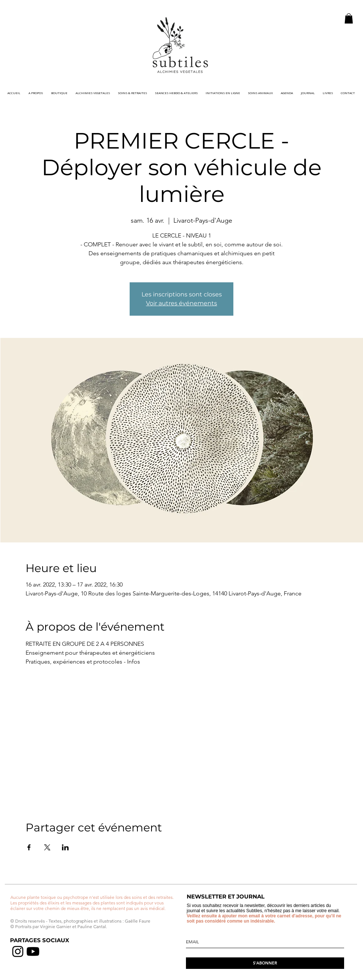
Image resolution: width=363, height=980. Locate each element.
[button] (349, 18)
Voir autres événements (181, 303)
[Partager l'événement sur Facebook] (29, 847)
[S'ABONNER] (265, 963)
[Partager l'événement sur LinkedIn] (65, 847)
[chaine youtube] (33, 951)
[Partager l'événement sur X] (47, 847)
